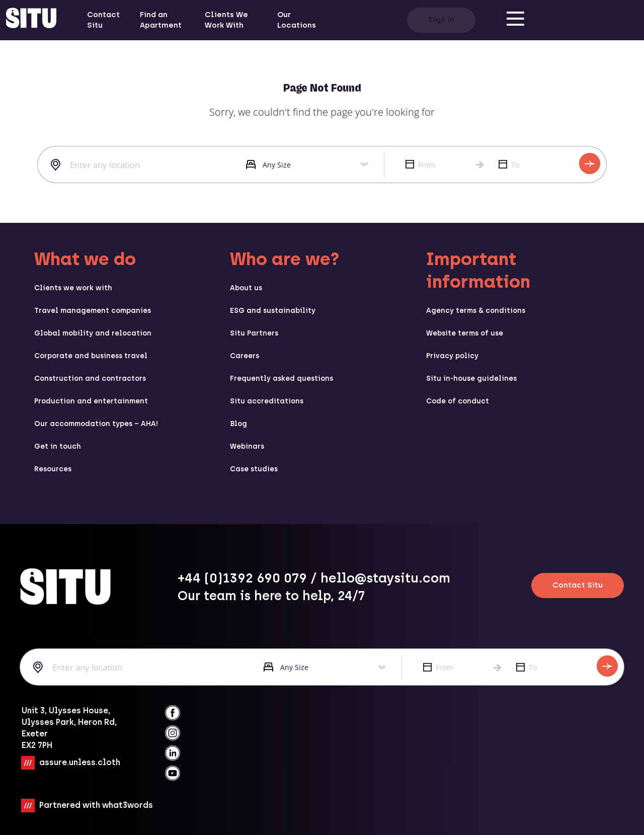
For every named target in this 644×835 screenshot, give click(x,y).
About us (246, 288)
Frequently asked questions (281, 379)
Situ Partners (254, 333)
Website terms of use (465, 333)
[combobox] (134, 165)
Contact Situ (103, 20)
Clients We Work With (226, 20)
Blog (238, 424)
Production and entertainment (91, 401)
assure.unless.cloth (80, 762)
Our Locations (297, 20)
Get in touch (58, 446)
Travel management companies (93, 311)
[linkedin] (173, 753)
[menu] (516, 20)
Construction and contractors (90, 379)
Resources (53, 469)
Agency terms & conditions (476, 311)
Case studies (254, 469)
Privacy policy (452, 356)
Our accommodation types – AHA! (96, 424)
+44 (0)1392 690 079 (242, 578)
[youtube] (173, 773)
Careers (245, 356)
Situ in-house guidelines (471, 379)
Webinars (247, 446)
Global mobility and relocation (93, 333)
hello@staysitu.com (385, 578)
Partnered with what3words (96, 805)
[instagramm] (173, 733)
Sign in (441, 20)
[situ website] (31, 20)
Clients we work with (73, 288)
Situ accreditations (267, 401)
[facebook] (173, 713)
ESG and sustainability (273, 311)
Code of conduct (458, 401)
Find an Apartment (161, 20)
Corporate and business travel (91, 356)
